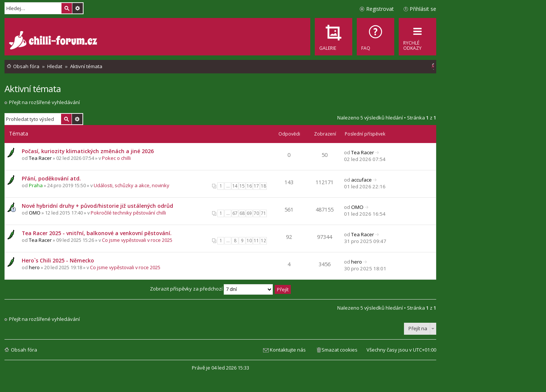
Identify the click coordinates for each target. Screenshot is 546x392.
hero (34, 267)
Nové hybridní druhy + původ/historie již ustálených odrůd (97, 206)
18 (263, 186)
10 (249, 241)
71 (263, 213)
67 (235, 213)
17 (256, 186)
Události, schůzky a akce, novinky (132, 185)
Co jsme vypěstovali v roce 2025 (137, 240)
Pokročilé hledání (78, 8)
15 (242, 186)
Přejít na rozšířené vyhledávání (44, 102)
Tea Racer (40, 158)
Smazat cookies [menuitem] (340, 350)
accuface (361, 180)
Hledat (67, 8)
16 (249, 186)
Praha (36, 185)
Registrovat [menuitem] (380, 9)
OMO (35, 213)
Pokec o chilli (116, 158)
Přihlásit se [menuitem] (423, 9)
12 (263, 241)
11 (256, 241)
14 (235, 186)
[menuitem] (375, 37)
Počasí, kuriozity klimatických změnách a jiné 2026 (88, 151)
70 (256, 213)
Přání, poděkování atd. (51, 178)
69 (249, 213)
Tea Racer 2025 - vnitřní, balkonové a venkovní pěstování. (97, 233)
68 (242, 213)
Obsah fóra (24, 350)
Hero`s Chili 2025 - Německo (58, 260)
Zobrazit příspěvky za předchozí (211, 289)
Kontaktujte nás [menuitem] (288, 350)
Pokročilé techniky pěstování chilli (128, 213)
